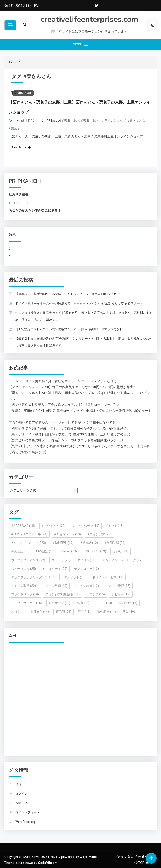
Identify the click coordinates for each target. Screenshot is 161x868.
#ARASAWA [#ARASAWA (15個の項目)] (23, 526)
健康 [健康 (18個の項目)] (83, 603)
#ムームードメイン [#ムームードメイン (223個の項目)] (29, 543)
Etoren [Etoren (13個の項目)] (69, 551)
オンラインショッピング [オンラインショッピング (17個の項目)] (122, 560)
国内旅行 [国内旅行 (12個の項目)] (128, 603)
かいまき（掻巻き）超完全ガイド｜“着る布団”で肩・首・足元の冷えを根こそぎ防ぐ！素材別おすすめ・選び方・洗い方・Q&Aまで (84, 316)
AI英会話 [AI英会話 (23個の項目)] (20, 551)
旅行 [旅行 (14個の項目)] (17, 612)
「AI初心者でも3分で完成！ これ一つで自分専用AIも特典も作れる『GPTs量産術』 (69, 428)
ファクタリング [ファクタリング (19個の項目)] (25, 594)
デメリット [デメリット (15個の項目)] (75, 577)
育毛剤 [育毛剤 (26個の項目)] (63, 612)
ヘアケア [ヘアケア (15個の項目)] (96, 594)
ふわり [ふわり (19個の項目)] (120, 551)
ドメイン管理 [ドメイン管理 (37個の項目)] (118, 586)
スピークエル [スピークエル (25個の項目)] (23, 569)
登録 (18, 784)
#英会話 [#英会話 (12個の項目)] (89, 543)
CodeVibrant (48, 863)
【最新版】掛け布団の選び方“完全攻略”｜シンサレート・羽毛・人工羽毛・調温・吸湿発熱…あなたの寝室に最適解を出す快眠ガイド (83, 342)
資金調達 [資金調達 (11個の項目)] (106, 612)
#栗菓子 (14, 128)
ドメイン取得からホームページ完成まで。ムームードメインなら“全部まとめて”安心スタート (79, 303)
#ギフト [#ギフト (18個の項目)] (115, 526)
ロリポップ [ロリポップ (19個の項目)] (60, 603)
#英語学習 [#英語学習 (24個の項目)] (115, 543)
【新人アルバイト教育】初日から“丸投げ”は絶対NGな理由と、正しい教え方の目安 (69, 434)
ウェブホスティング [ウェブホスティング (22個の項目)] (28, 560)
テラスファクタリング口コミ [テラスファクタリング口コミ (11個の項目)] (34, 577)
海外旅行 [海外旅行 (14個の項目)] (40, 612)
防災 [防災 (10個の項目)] (129, 612)
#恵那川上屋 (71, 121)
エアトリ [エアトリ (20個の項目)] (61, 560)
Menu (80, 44)
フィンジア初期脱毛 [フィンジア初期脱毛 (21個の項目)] (63, 594)
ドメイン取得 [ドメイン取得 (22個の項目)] (23, 586)
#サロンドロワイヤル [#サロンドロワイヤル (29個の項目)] (29, 534)
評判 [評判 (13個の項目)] (84, 612)
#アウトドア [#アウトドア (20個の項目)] (54, 526)
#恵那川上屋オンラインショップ (103, 121)
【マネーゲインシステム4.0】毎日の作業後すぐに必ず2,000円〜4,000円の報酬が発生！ (73, 387)
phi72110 (28, 121)
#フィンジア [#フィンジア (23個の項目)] (100, 534)
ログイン (21, 793)
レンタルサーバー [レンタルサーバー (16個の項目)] (27, 603)
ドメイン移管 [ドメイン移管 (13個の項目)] (86, 586)
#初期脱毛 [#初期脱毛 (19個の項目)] (63, 543)
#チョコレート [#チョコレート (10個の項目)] (67, 534)
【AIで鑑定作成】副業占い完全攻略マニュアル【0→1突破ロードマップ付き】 (69, 329)
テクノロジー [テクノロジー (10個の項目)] (86, 569)
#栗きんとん (136, 121)
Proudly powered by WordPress (73, 857)
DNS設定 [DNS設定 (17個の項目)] (45, 551)
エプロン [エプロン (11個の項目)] (86, 560)
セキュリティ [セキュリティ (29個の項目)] (55, 569)
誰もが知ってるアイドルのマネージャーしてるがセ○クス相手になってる (62, 422)
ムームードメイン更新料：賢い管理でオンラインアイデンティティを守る (63, 381)
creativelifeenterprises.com (89, 19)
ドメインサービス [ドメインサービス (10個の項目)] (108, 577)
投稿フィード (24, 803)
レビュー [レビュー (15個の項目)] (121, 594)
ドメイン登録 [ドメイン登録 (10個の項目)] (55, 586)
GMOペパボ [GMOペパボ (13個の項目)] (95, 551)
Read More (19, 147)
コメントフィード (28, 812)
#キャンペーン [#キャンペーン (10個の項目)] (86, 526)
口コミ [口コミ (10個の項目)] (104, 603)
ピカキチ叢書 (19, 194)
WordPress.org (25, 822)
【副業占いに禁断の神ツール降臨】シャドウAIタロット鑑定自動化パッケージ (69, 294)
